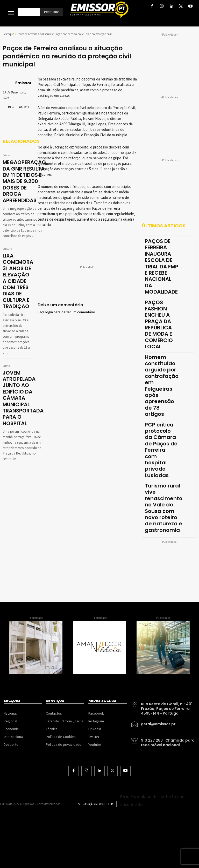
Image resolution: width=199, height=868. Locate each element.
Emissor (23, 83)
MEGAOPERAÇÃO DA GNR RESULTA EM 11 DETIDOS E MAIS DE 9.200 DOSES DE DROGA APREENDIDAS (24, 181)
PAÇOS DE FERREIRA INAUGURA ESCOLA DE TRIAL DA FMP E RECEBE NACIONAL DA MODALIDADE (162, 266)
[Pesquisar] (51, 12)
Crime (6, 155)
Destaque (8, 34)
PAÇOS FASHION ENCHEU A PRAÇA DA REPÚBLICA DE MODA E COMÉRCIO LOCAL (159, 325)
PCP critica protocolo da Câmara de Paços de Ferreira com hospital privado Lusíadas (161, 450)
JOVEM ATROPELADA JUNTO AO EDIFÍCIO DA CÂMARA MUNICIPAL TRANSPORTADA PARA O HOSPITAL (23, 398)
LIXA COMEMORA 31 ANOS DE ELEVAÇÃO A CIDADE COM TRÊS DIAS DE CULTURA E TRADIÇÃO (18, 281)
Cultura (7, 249)
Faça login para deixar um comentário (66, 312)
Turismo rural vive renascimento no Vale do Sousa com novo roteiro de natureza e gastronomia (164, 508)
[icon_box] (163, 707)
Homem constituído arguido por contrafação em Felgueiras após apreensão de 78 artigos (162, 386)
